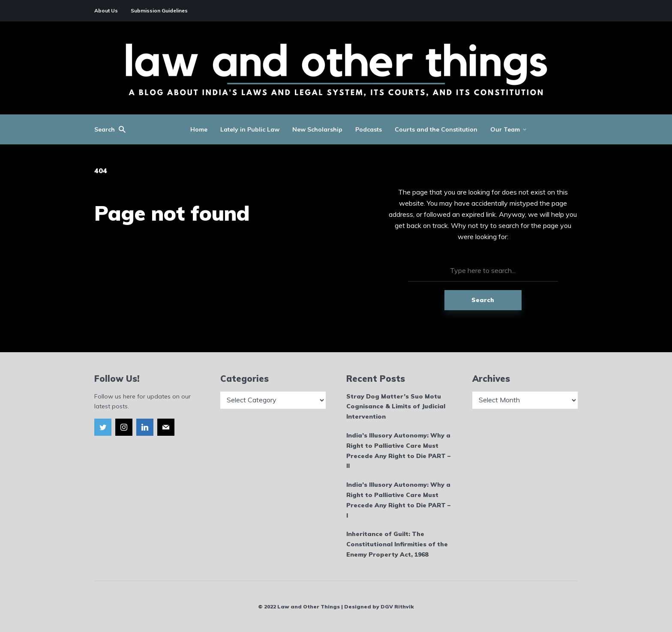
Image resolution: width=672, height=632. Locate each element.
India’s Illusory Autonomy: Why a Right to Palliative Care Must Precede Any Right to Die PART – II (398, 451)
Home (199, 129)
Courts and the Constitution (436, 129)
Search (483, 300)
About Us (106, 10)
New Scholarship (317, 129)
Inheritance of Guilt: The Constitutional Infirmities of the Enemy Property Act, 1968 (397, 544)
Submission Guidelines (159, 10)
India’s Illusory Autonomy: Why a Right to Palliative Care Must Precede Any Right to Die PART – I (398, 500)
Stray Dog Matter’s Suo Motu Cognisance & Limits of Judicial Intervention (396, 407)
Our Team (505, 129)
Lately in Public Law (250, 129)
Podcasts (369, 129)
